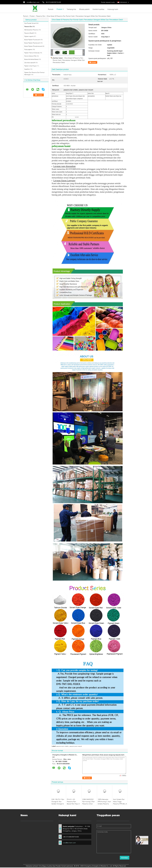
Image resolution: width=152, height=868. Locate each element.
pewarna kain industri (76, 746)
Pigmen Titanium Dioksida (32, 53)
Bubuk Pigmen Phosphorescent (33, 46)
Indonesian (123, 2)
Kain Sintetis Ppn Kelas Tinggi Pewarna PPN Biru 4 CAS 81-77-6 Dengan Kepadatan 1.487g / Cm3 (120, 805)
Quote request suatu (108, 2)
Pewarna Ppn (41, 16)
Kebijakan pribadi (32, 866)
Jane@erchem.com (33, 2)
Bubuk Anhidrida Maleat (31, 59)
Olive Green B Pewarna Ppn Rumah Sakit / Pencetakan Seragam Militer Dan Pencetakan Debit (69, 60)
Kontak (94, 62)
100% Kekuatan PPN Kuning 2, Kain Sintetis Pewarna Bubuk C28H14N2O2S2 (104, 804)
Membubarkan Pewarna (31, 30)
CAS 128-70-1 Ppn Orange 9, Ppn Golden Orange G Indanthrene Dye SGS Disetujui (58, 804)
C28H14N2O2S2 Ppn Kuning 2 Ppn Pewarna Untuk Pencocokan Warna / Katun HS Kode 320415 (89, 805)
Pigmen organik (29, 36)
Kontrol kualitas (98, 9)
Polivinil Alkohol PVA (30, 56)
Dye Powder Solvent (30, 23)
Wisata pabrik (84, 9)
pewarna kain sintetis (62, 746)
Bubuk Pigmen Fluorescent (32, 40)
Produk (59, 9)
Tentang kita (71, 9)
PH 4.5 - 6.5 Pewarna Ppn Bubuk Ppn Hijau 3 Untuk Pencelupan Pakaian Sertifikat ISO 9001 (73, 805)
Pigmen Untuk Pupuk (30, 66)
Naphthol (27, 69)
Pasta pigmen (28, 49)
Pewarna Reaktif (29, 33)
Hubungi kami (113, 9)
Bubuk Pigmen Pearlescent (32, 43)
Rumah (51, 9)
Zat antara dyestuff (30, 63)
